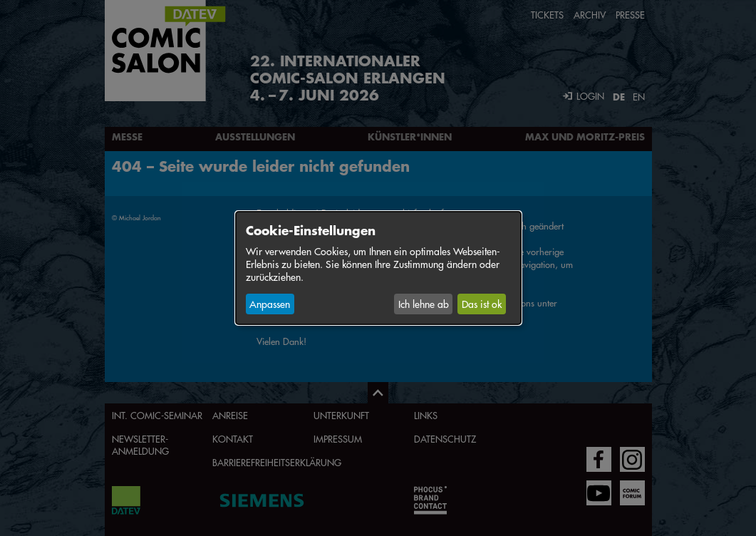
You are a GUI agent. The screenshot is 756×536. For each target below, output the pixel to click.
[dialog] (378, 268)
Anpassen (270, 304)
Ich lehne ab (424, 304)
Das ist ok (482, 304)
